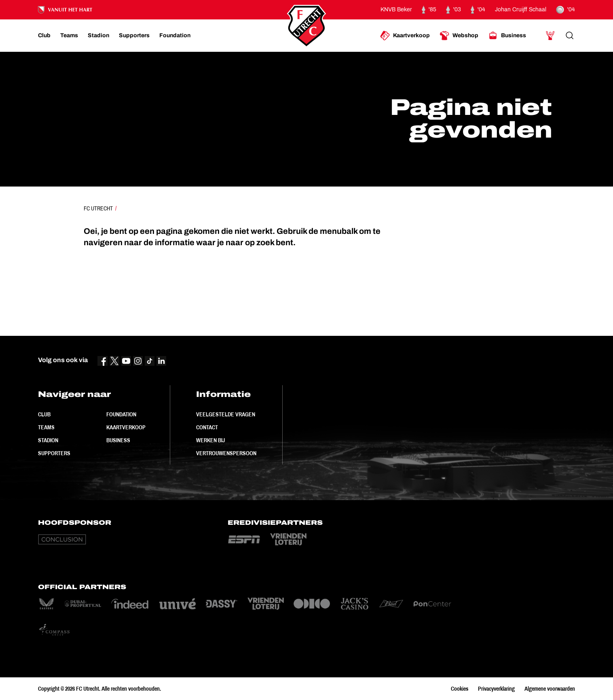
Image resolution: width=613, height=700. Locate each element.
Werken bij (210, 440)
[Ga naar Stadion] (98, 36)
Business (118, 440)
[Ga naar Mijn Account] (550, 36)
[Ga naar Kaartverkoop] (405, 36)
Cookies (460, 689)
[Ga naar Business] (507, 36)
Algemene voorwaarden (550, 689)
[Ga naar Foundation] (175, 36)
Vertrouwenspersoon (226, 453)
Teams (46, 427)
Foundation (121, 414)
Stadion (48, 440)
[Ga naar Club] (44, 36)
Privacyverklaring (496, 689)
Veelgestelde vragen (226, 414)
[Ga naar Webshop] (459, 36)
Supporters (54, 453)
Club (44, 414)
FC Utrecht (98, 208)
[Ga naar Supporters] (134, 36)
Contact (207, 427)
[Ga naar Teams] (69, 36)
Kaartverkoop (126, 427)
